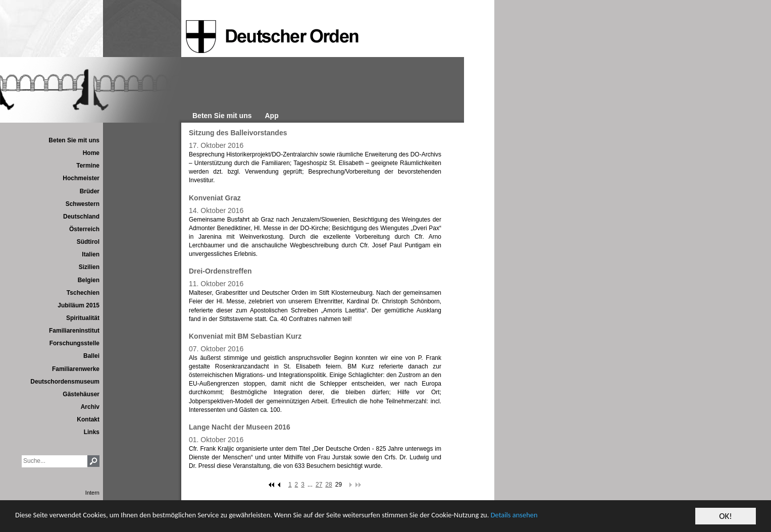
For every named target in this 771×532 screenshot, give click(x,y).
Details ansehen (602, 517)
